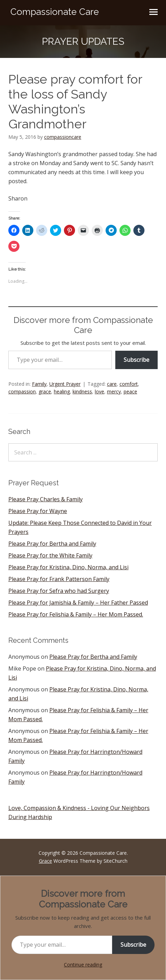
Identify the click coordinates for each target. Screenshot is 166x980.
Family (39, 384)
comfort (129, 384)
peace (130, 391)
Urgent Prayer (65, 384)
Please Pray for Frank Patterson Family (59, 579)
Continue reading (83, 965)
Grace (45, 861)
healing (62, 391)
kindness (82, 391)
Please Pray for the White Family (50, 555)
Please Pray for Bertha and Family (52, 544)
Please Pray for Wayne (38, 511)
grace (45, 391)
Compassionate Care (55, 12)
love (99, 391)
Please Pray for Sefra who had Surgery (59, 591)
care (112, 384)
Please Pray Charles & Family (45, 499)
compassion (22, 391)
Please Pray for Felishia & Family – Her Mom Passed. (76, 614)
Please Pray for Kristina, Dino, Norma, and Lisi (68, 567)
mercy (114, 391)
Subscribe (136, 360)
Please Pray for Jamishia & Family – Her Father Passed (78, 603)
